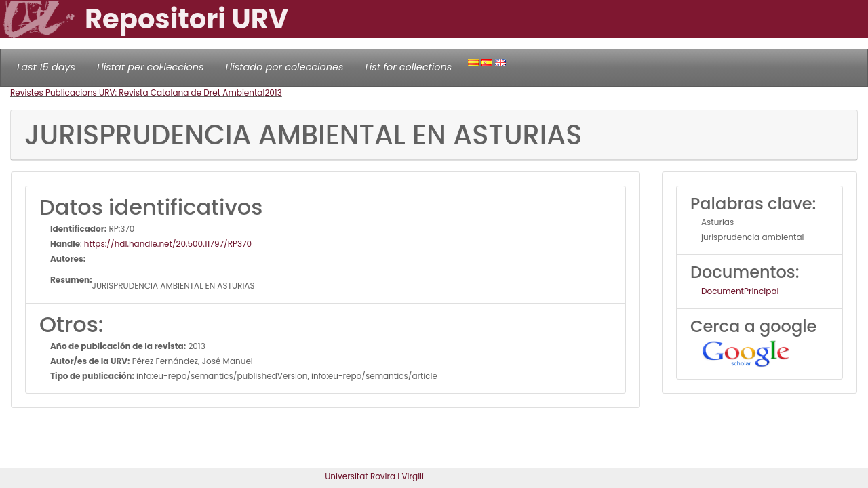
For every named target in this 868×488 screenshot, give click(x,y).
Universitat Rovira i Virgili (374, 476)
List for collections (408, 67)
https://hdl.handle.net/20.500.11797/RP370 (168, 244)
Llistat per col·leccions (151, 67)
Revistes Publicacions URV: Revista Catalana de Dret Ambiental (137, 93)
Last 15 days (46, 67)
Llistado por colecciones (285, 67)
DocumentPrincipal (740, 291)
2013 (273, 93)
